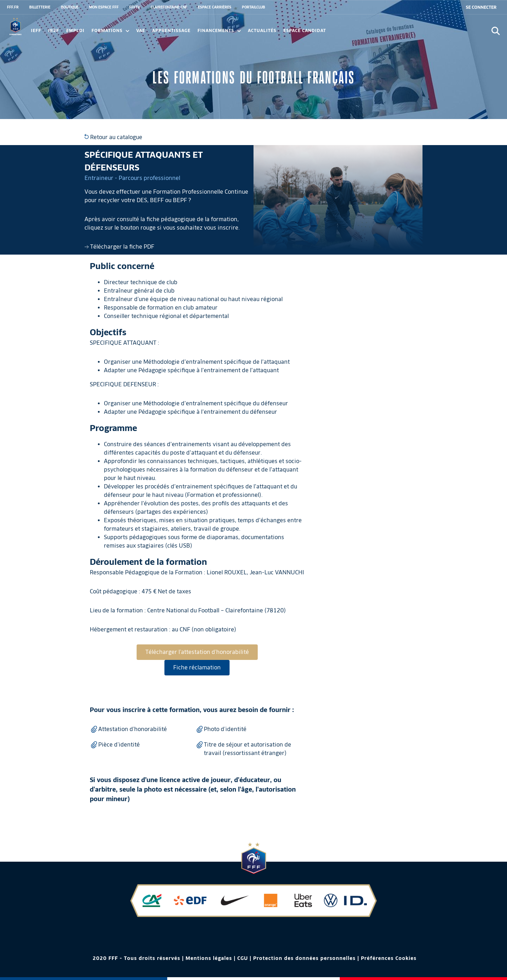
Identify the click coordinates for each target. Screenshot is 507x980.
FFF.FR (13, 7)
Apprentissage (171, 30)
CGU (243, 958)
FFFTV (135, 7)
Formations (110, 30)
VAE (141, 30)
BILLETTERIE (40, 7)
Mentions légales (209, 958)
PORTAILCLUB (254, 7)
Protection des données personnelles (304, 958)
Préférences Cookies (389, 958)
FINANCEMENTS (219, 30)
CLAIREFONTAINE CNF (169, 7)
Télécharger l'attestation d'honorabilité (197, 652)
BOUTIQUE (70, 7)
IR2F (54, 30)
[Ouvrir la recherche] (496, 31)
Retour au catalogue (113, 137)
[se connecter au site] (481, 7)
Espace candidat (305, 30)
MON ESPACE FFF (104, 7)
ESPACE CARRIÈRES (215, 7)
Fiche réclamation (197, 667)
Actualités (262, 30)
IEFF (36, 30)
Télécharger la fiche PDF (119, 247)
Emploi (75, 30)
